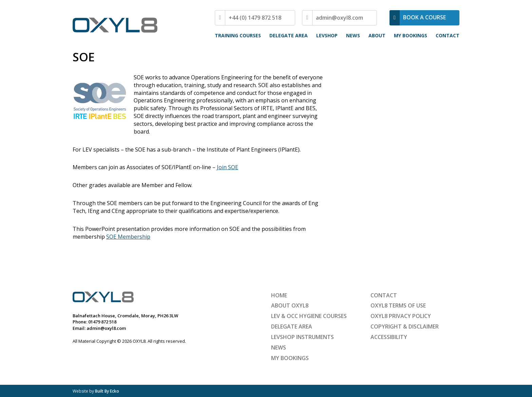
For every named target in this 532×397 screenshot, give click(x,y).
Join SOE (227, 167)
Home (279, 295)
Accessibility (389, 337)
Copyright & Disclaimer (405, 326)
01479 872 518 (102, 322)
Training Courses (238, 35)
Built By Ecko (107, 391)
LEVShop (327, 35)
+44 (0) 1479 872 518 (255, 18)
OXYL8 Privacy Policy (401, 316)
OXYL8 (115, 25)
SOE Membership (128, 237)
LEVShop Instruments (302, 337)
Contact (448, 35)
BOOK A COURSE (424, 17)
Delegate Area (289, 35)
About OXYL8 (290, 305)
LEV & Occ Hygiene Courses (309, 316)
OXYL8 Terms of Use (398, 305)
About (377, 35)
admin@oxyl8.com (339, 18)
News (353, 35)
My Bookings (411, 35)
